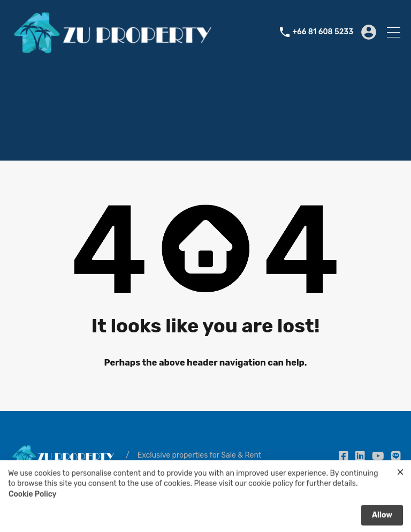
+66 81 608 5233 (323, 32)
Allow (382, 518)
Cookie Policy (32, 497)
